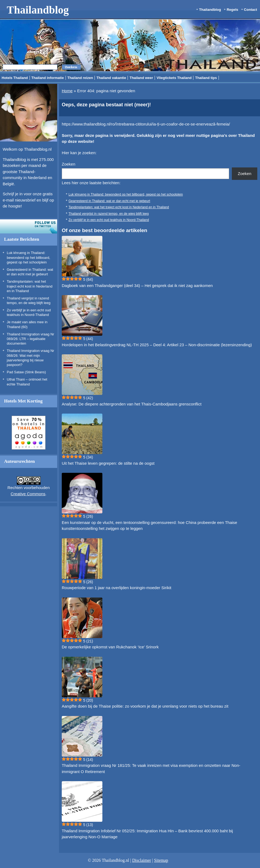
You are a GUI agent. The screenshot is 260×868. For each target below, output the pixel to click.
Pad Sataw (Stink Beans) (26, 372)
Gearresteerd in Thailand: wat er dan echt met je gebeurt (109, 201)
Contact (251, 10)
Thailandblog (38, 10)
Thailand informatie (48, 78)
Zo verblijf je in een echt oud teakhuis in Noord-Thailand (109, 220)
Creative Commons (28, 494)
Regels (233, 10)
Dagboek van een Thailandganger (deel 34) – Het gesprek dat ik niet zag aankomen (137, 286)
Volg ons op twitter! (29, 226)
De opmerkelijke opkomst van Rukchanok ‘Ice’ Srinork (110, 647)
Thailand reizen (80, 78)
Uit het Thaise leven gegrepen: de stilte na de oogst (108, 463)
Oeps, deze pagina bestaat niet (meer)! (106, 105)
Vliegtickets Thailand (174, 78)
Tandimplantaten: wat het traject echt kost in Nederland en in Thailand (30, 286)
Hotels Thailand (15, 78)
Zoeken (69, 164)
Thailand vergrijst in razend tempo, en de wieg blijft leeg (109, 214)
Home (67, 91)
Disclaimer (142, 860)
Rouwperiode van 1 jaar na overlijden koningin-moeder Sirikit (116, 588)
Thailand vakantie (111, 78)
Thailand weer (141, 78)
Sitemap (161, 860)
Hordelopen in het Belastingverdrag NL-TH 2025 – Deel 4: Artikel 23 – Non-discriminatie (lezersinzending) (157, 345)
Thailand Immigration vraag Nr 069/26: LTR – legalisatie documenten (30, 339)
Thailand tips (206, 78)
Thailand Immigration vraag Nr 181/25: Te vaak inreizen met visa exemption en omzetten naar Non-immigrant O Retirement (151, 768)
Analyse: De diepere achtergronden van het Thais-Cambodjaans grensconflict (132, 404)
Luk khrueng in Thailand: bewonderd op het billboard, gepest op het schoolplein (28, 258)
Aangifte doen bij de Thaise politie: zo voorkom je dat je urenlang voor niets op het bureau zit (145, 706)
